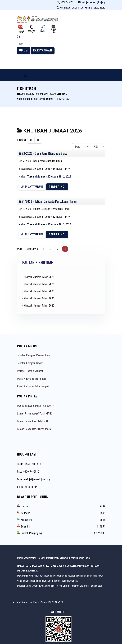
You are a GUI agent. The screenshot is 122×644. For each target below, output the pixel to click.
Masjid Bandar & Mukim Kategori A (36, 406)
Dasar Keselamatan (27, 558)
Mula (19, 249)
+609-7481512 (68, 3)
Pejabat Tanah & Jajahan (30, 371)
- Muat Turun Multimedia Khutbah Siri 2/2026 (45, 177)
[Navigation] (26, 75)
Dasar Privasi (44, 558)
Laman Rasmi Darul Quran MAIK (34, 429)
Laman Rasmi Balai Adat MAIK (33, 421)
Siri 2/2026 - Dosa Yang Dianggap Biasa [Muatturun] (43, 153)
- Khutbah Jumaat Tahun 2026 (38, 277)
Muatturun (32, 187)
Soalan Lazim (84, 558)
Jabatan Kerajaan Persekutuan (33, 355)
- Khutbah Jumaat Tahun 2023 (38, 298)
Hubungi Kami (69, 558)
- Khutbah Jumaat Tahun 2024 (38, 291)
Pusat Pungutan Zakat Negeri (33, 386)
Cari (19, 37)
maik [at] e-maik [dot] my (93, 3)
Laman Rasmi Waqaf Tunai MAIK (34, 414)
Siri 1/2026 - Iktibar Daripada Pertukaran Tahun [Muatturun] (48, 201)
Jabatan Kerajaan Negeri (30, 363)
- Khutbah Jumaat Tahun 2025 (38, 284)
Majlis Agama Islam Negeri (31, 379)
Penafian (57, 558)
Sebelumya (32, 249)
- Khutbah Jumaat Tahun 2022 (38, 306)
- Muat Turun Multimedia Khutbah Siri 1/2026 (45, 224)
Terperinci (57, 187)
